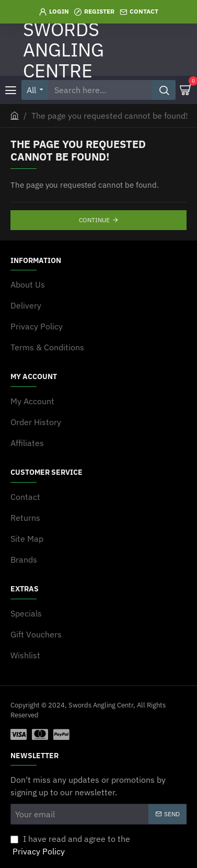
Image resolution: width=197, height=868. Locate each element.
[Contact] (139, 12)
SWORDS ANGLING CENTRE (63, 50)
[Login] (54, 12)
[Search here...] (164, 90)
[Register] (94, 12)
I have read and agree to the (70, 846)
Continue (94, 220)
